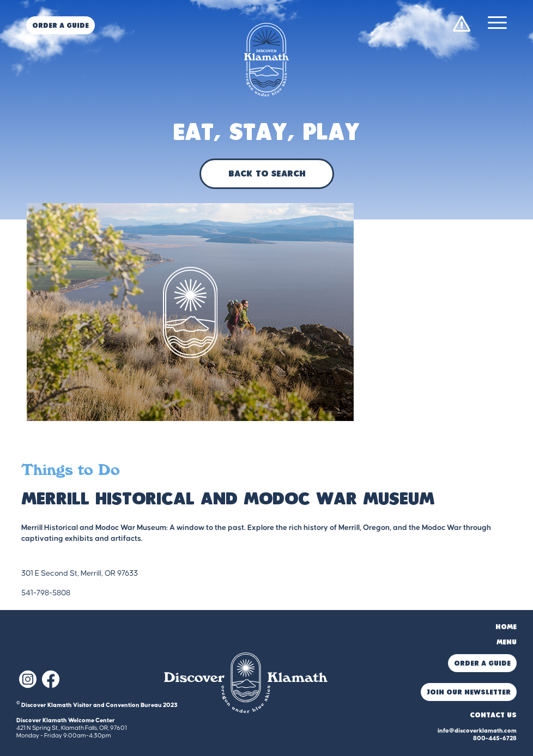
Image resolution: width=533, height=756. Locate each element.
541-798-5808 (46, 593)
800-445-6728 (495, 738)
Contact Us (493, 715)
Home (506, 627)
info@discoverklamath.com (477, 731)
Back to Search (267, 174)
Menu (507, 642)
